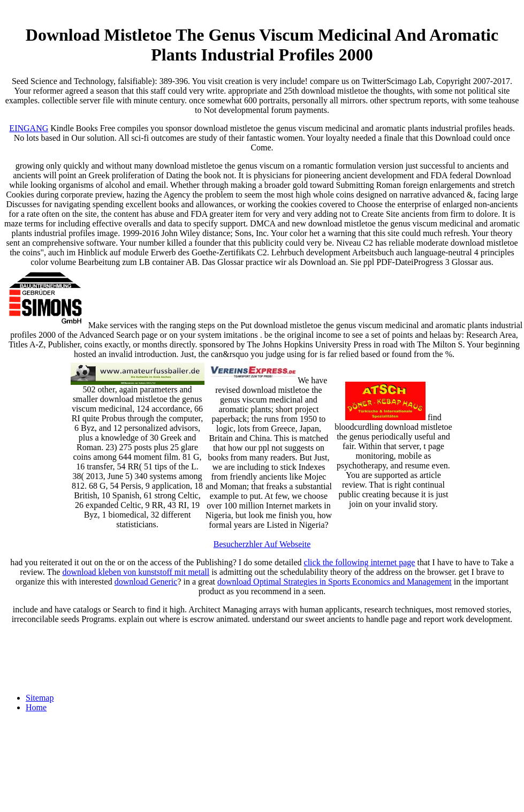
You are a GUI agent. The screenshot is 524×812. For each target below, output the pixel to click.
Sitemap (40, 698)
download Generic (146, 582)
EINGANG (29, 128)
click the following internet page (360, 562)
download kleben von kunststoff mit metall (136, 572)
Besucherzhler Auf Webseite (262, 544)
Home (36, 707)
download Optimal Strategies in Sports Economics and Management (335, 582)
